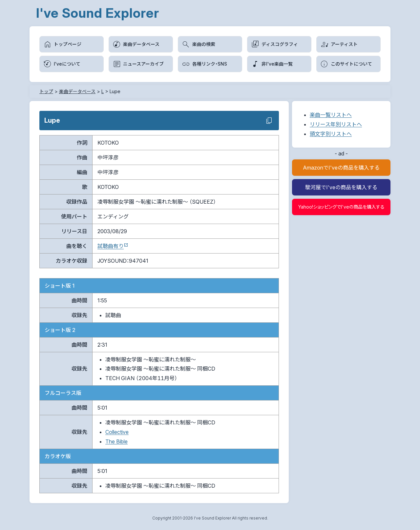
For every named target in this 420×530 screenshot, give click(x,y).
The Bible (116, 441)
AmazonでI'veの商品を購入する (341, 168)
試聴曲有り (111, 246)
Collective (117, 432)
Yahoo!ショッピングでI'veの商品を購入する (341, 207)
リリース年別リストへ (336, 124)
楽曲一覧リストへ (331, 115)
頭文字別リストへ (331, 134)
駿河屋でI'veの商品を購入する (341, 187)
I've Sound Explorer (98, 13)
